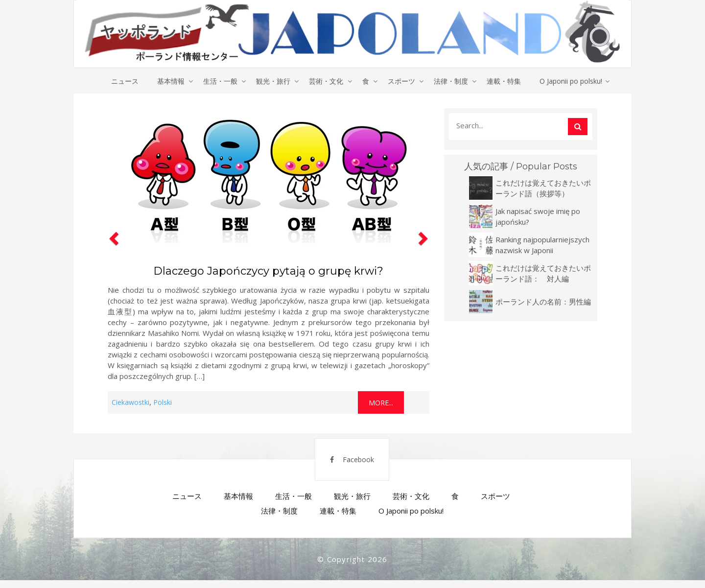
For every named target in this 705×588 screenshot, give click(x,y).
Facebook (346, 464)
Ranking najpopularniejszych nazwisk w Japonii (542, 245)
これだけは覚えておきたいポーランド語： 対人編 (543, 274)
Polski (163, 403)
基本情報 (168, 81)
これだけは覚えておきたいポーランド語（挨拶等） (543, 188)
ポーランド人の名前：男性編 (543, 302)
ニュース (121, 81)
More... (381, 403)
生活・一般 (218, 81)
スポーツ (403, 81)
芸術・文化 (326, 81)
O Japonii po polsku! (575, 81)
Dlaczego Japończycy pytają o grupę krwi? (268, 271)
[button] (113, 261)
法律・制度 (453, 81)
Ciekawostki (130, 403)
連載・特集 (507, 81)
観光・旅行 (272, 81)
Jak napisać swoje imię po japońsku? (538, 217)
